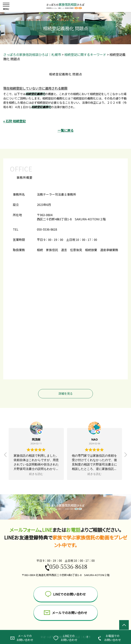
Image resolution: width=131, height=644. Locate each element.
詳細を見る (66, 393)
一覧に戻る (66, 130)
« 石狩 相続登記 (14, 121)
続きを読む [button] (36, 474)
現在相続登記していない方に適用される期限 (35, 88)
